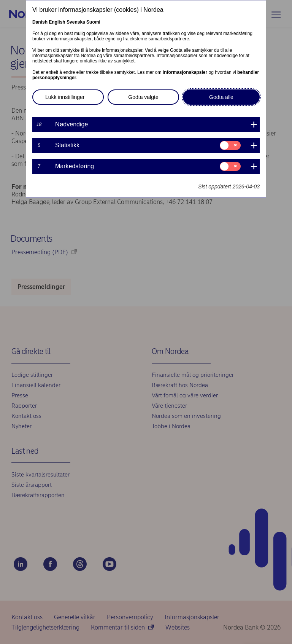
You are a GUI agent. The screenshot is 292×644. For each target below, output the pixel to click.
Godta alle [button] (221, 97)
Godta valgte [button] (143, 97)
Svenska (76, 22)
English (57, 22)
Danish (40, 22)
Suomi (93, 22)
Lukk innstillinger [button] (65, 97)
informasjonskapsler (185, 72)
